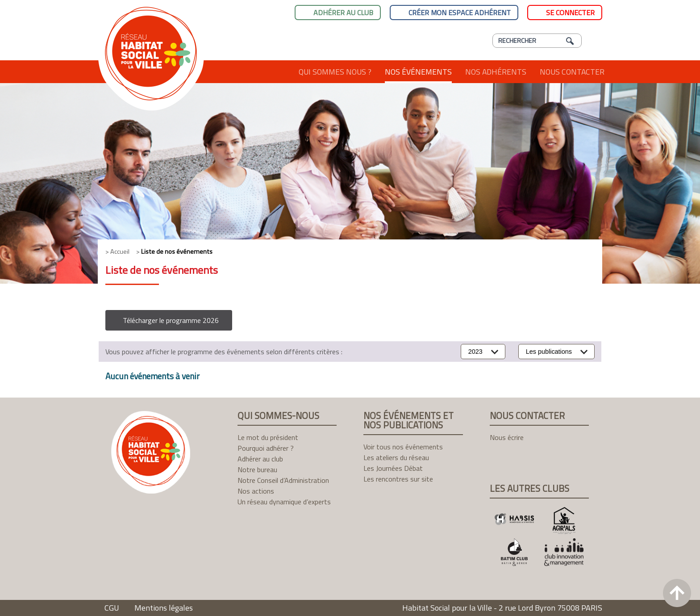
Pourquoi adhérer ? (266, 448)
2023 (475, 352)
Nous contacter (572, 72)
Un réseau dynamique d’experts (284, 502)
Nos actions (256, 491)
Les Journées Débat (393, 468)
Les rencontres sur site (398, 479)
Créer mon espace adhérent (460, 13)
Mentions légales (164, 608)
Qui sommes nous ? (335, 72)
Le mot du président (268, 437)
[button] (169, 320)
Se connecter (570, 13)
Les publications (549, 352)
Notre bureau (257, 469)
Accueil (275, 72)
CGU (112, 608)
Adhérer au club (343, 13)
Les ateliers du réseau (396, 457)
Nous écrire (507, 437)
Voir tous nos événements (403, 447)
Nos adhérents (496, 72)
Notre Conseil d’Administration (283, 480)
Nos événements (418, 72)
